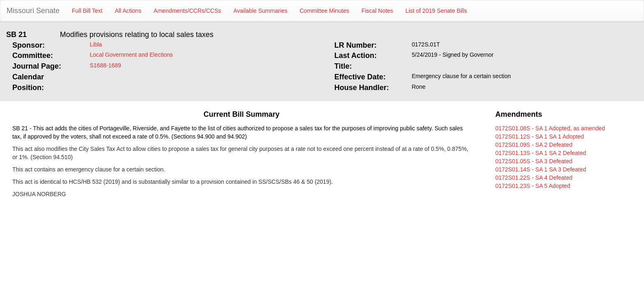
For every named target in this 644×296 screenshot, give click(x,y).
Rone (419, 87)
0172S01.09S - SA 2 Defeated (534, 145)
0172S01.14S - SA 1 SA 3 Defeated (541, 169)
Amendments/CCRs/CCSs (187, 11)
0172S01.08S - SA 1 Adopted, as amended (550, 128)
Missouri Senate (33, 11)
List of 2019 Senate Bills (436, 11)
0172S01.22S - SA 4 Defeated (534, 178)
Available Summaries (260, 11)
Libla (96, 44)
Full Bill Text (87, 11)
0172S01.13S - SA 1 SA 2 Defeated (541, 153)
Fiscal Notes (377, 11)
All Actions (128, 11)
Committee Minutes (325, 11)
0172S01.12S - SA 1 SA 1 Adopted (540, 136)
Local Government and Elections (131, 55)
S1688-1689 (106, 65)
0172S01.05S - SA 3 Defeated (534, 161)
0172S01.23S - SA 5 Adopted (533, 186)
